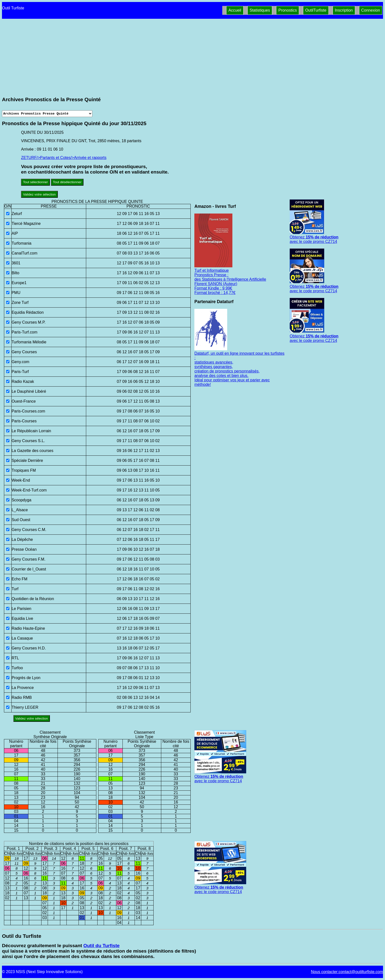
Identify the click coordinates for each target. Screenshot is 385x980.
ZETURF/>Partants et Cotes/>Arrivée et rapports (64, 158)
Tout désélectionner (67, 182)
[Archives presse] (47, 114)
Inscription (344, 10)
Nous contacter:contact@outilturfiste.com (347, 972)
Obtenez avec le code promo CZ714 (314, 237)
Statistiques (260, 10)
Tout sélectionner (35, 182)
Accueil (235, 10)
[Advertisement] (193, 59)
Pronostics (288, 10)
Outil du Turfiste (101, 946)
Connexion (371, 10)
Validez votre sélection (39, 194)
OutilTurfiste (316, 10)
